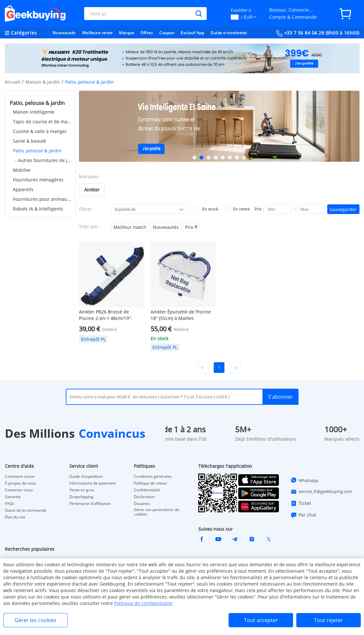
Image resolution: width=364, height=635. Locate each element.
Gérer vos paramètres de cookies (157, 512)
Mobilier (22, 170)
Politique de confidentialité (143, 603)
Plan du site (15, 517)
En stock (207, 209)
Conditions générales (153, 476)
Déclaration (144, 497)
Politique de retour (150, 483)
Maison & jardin (43, 82)
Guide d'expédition (86, 476)
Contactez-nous (19, 490)
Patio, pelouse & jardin (37, 151)
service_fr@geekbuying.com (321, 492)
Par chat (303, 515)
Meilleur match (130, 227)
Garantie (13, 497)
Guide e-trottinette (229, 33)
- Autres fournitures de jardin (43, 160)
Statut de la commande (26, 510)
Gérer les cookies (35, 620)
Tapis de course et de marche (42, 122)
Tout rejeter (329, 620)
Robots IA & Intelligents (38, 209)
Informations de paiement (93, 483)
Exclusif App (192, 33)
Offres (147, 33)
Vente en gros (82, 490)
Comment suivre (20, 476)
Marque (127, 33)
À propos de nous (20, 483)
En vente (238, 209)
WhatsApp (305, 480)
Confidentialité (147, 490)
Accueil (13, 82)
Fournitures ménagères (38, 180)
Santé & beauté (30, 141)
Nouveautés (64, 33)
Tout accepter (261, 620)
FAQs (10, 504)
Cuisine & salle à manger (40, 131)
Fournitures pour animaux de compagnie (42, 199)
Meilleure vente (98, 33)
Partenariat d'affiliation (90, 504)
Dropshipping (81, 497)
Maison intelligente (34, 112)
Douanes (142, 504)
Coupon (167, 33)
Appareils (23, 189)
